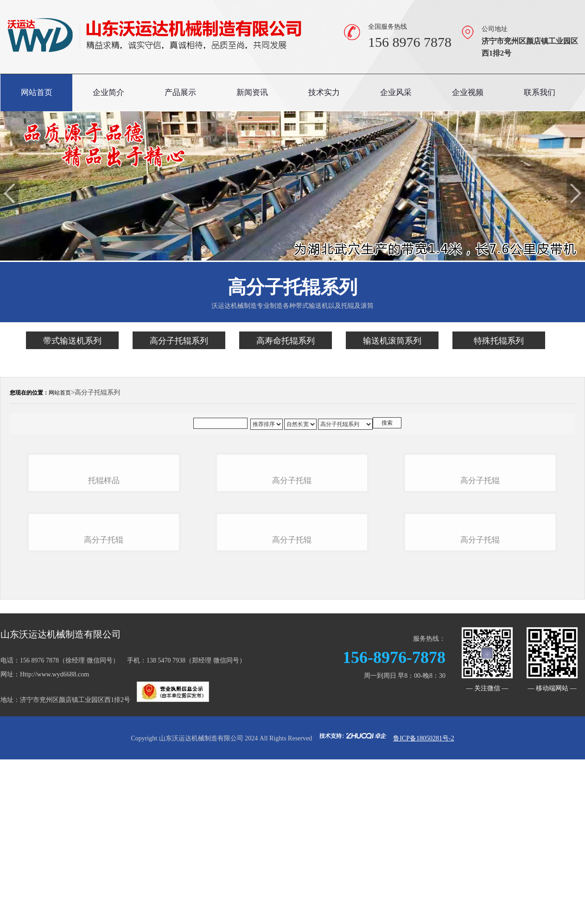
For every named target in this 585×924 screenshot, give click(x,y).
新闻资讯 (252, 92)
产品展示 (180, 92)
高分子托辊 (104, 707)
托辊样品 (104, 556)
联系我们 (540, 92)
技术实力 (324, 92)
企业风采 (396, 92)
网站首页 (37, 92)
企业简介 (108, 92)
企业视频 (468, 92)
